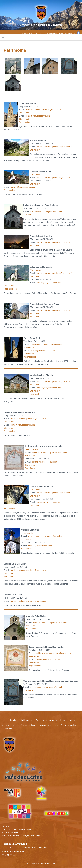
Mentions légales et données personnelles (58, 725)
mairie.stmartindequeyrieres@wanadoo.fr (43, 110)
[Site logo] (41, 12)
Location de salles (10, 720)
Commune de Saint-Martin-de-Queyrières (41, 25)
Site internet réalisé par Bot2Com (41, 863)
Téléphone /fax (36, 175)
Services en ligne (28, 725)
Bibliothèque (27, 720)
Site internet (24, 113)
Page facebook (25, 122)
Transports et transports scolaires (50, 720)
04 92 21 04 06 (12, 833)
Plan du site (7, 729)
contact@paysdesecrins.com (38, 116)
